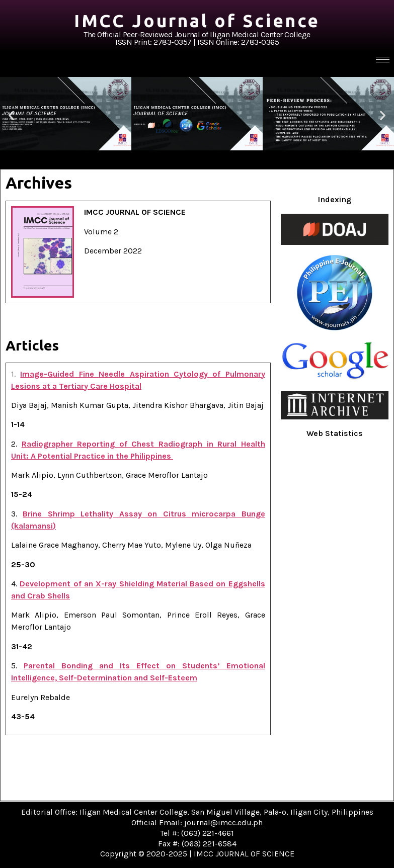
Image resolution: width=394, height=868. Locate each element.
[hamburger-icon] (383, 60)
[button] (11, 115)
